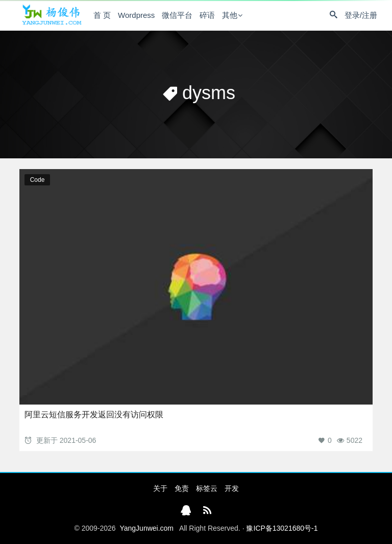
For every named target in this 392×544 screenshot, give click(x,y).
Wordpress (136, 15)
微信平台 (177, 15)
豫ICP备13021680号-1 (282, 528)
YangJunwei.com (146, 528)
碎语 (207, 15)
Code (38, 180)
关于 (160, 488)
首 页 (102, 15)
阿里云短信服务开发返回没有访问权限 (94, 415)
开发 (232, 488)
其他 (230, 15)
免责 (182, 488)
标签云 (207, 488)
